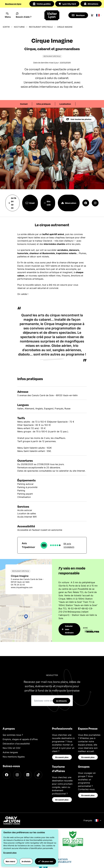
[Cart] (92, 15)
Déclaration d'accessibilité (16, 744)
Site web (47, 203)
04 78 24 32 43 (12, 203)
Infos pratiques (44, 104)
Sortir (6, 27)
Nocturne (19, 27)
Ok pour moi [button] (45, 861)
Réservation (69, 203)
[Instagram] (17, 775)
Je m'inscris (61, 701)
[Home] (52, 15)
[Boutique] (78, 15)
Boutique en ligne (13, 4)
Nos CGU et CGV (12, 748)
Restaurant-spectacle (41, 27)
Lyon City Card (67, 4)
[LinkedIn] (28, 775)
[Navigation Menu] (8, 15)
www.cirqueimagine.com (22, 587)
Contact (24, 104)
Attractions (91, 4)
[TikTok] (38, 775)
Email (30, 203)
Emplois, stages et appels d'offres (20, 739)
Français (92, 820)
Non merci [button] (10, 861)
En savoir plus (62, 757)
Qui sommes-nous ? (13, 735)
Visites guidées (42, 4)
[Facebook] (7, 775)
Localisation (65, 104)
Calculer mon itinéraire (68, 629)
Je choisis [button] (26, 861)
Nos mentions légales (14, 757)
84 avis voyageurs (69, 545)
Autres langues (10, 752)
